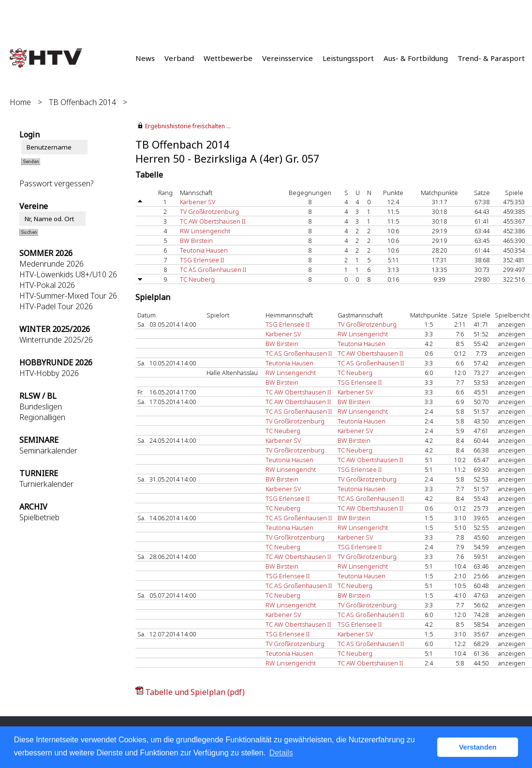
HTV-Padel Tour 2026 (56, 306)
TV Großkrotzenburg (209, 211)
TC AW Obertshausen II (213, 221)
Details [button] (281, 753)
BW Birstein (196, 241)
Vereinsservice (288, 58)
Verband (179, 58)
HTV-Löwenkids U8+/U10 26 (68, 274)
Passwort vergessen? (56, 183)
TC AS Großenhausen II (213, 270)
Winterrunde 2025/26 (56, 340)
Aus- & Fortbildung (416, 58)
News (145, 58)
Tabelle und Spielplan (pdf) (195, 692)
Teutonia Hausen (204, 250)
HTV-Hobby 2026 (49, 373)
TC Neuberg (197, 279)
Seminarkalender (48, 451)
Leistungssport (348, 58)
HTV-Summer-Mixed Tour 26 (68, 296)
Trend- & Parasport (491, 58)
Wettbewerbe (228, 58)
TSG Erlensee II (202, 260)
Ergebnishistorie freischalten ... (188, 126)
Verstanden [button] (478, 747)
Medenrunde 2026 (52, 264)
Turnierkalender (46, 484)
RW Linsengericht (205, 231)
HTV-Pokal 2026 (47, 285)
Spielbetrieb (39, 517)
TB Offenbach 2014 (82, 102)
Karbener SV (198, 202)
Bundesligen (41, 407)
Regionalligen (42, 417)
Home (20, 102)
